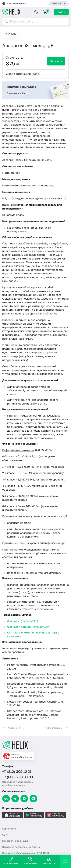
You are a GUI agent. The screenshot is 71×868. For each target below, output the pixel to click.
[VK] (6, 799)
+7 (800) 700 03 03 (18, 777)
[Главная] (35, 745)
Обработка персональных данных (21, 847)
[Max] (33, 799)
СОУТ (5, 835)
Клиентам (57, 4)
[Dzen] (24, 799)
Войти (61, 12)
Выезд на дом (49, 861)
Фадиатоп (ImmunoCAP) (23, 621)
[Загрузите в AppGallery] (56, 815)
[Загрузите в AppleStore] (12, 815)
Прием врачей (30, 861)
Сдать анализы (11, 861)
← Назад (11, 33)
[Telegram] (15, 799)
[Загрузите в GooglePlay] (34, 815)
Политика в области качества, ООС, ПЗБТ (26, 853)
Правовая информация (15, 841)
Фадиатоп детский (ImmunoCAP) (28, 627)
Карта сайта (9, 829)
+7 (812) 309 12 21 (17, 771)
